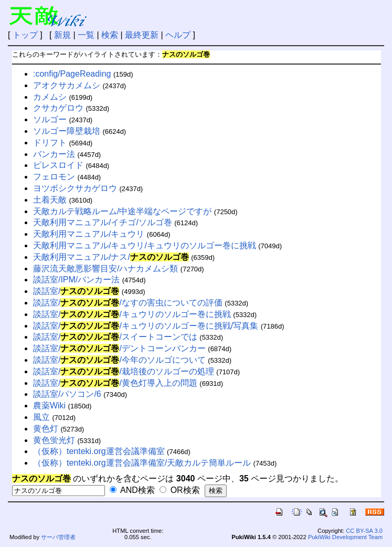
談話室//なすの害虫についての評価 (128, 303)
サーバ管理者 (58, 537)
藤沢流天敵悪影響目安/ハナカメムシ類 (105, 269)
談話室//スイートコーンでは (115, 337)
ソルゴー (50, 119)
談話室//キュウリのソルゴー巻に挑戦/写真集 (146, 326)
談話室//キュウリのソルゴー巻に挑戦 (132, 314)
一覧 (86, 35)
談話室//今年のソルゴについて (119, 360)
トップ (25, 35)
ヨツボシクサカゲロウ (75, 188)
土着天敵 (50, 200)
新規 (62, 35)
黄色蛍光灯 (54, 440)
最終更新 (142, 35)
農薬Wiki (49, 406)
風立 (41, 417)
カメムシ (50, 97)
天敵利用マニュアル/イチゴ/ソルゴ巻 (103, 222)
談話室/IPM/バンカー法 (76, 280)
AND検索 (132, 490)
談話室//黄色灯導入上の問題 (115, 383)
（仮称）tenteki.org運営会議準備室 (99, 451)
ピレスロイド (58, 165)
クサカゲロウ (58, 108)
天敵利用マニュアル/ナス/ (111, 257)
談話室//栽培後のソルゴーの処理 (124, 371)
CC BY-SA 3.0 (364, 531)
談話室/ (76, 291)
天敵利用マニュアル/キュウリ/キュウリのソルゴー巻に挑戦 (145, 245)
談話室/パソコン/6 (67, 394)
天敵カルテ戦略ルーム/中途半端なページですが (122, 211)
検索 (110, 35)
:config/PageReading (72, 74)
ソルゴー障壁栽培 (67, 131)
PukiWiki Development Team (345, 537)
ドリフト (50, 143)
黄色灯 (46, 429)
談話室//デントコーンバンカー (119, 348)
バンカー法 (54, 154)
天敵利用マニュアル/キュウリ (89, 234)
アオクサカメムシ (67, 85)
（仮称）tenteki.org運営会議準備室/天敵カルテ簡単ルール (142, 463)
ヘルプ (178, 35)
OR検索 (179, 490)
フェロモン (54, 177)
